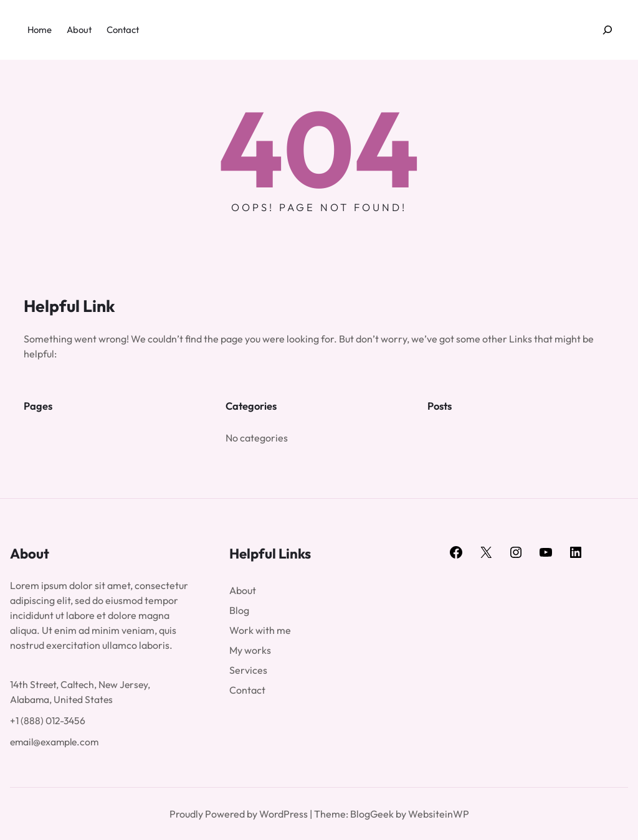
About (243, 590)
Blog (239, 610)
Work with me (260, 630)
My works (250, 650)
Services (248, 670)
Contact (247, 690)
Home (40, 30)
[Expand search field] (608, 30)
